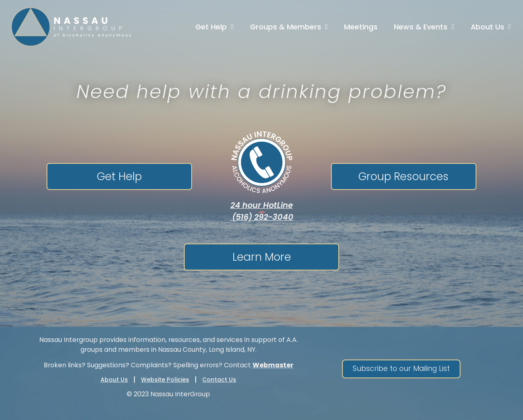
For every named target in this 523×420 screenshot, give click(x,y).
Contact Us (219, 380)
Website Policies (165, 380)
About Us (491, 27)
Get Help (214, 27)
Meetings (361, 27)
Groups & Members (289, 27)
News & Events (424, 27)
